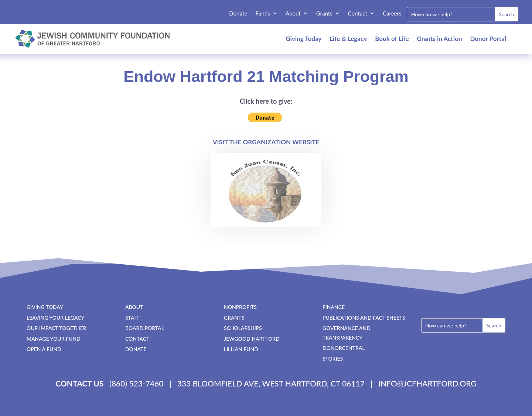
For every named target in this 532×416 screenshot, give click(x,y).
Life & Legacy (348, 39)
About (293, 14)
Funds (263, 14)
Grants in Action (440, 39)
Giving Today (303, 39)
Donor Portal (488, 39)
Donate (238, 14)
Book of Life (392, 39)
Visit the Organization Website (266, 142)
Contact (358, 14)
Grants (324, 14)
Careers (392, 14)
